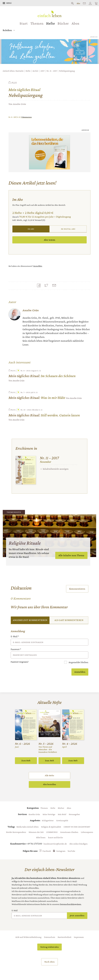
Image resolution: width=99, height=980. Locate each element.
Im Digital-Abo (68, 229)
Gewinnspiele (62, 820)
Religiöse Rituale (25, 543)
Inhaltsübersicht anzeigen (56, 469)
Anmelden (38, 266)
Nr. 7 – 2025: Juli (25, 392)
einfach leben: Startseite (13, 71)
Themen (37, 23)
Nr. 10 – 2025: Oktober (27, 410)
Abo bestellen (49, 784)
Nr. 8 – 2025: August (27, 371)
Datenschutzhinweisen (70, 904)
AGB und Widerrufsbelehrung (28, 937)
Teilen (39, 286)
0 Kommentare (27, 117)
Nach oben (49, 962)
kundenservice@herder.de (55, 844)
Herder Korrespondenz (16, 832)
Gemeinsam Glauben (69, 832)
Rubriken (7, 30)
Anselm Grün (19, 104)
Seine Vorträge (49, 814)
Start (24, 23)
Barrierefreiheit (65, 937)
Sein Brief (62, 814)
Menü (9, 3)
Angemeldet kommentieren (30, 620)
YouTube (71, 851)
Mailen (55, 286)
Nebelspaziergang (67, 71)
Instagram (61, 851)
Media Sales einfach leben (28, 827)
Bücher (63, 23)
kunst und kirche (56, 837)
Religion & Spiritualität (51, 827)
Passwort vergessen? (20, 662)
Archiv (35, 71)
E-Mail (15, 636)
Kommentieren (77, 589)
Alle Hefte (49, 775)
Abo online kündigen (79, 844)
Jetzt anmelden (77, 915)
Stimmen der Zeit (36, 832)
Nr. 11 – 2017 (52, 71)
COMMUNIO (52, 832)
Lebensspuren (87, 832)
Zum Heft (26, 760)
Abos (75, 23)
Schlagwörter (48, 820)
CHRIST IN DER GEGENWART (77, 827)
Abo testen (50, 240)
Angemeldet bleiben (78, 662)
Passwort (16, 649)
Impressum (79, 937)
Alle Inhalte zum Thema (71, 555)
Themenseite (14, 512)
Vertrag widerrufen (49, 947)
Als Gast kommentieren (69, 620)
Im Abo (31, 229)
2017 (42, 71)
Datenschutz (50, 937)
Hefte (51, 23)
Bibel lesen (41, 837)
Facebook (47, 851)
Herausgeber (74, 814)
